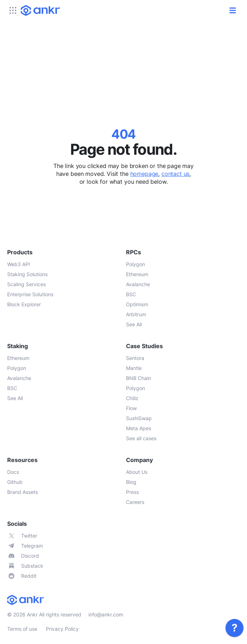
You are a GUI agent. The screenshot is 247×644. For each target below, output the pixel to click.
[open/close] (233, 10)
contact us (175, 174)
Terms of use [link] (22, 629)
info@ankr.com (106, 614)
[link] (234, 628)
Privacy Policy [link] (62, 629)
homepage (144, 174)
